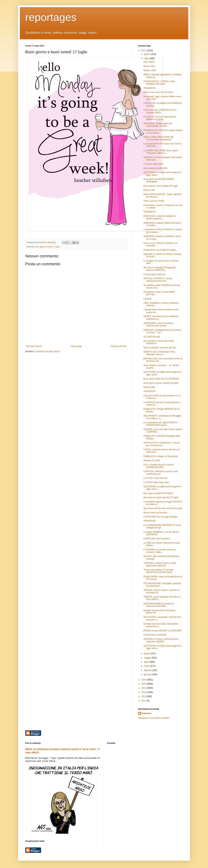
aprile (147, 662)
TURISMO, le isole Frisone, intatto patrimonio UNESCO (160, 564)
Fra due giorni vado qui (154, 274)
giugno (147, 654)
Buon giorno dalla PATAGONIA (158, 493)
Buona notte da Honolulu (155, 513)
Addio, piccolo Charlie (154, 201)
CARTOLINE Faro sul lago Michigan (161, 517)
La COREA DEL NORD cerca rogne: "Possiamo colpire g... (161, 152)
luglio (147, 58)
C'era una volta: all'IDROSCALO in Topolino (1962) (160, 111)
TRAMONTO (149, 88)
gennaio (148, 674)
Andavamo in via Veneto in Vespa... (160, 250)
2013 (144, 692)
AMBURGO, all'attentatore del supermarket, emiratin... (158, 125)
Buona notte (149, 66)
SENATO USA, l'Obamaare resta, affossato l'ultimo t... (159, 353)
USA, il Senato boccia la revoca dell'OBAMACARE (158, 466)
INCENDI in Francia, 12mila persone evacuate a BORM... (161, 640)
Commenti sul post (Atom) (47, 351)
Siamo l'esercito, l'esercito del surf (160, 348)
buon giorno (40, 247)
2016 (144, 680)
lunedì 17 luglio (53, 247)
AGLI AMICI (149, 62)
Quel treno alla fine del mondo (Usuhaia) (163, 508)
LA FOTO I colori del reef (155, 478)
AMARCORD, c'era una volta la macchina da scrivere (158, 324)
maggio (148, 658)
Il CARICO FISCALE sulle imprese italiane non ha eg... (160, 118)
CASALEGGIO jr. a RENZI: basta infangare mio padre (159, 83)
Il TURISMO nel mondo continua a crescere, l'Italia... (160, 551)
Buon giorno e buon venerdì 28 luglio (161, 383)
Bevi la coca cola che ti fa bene (158, 92)
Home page (76, 346)
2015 (144, 684)
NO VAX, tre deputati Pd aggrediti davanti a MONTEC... (159, 269)
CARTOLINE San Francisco (157, 539)
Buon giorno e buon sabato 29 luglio (161, 186)
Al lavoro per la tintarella (155, 635)
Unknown (147, 713)
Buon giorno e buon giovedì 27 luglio (161, 497)
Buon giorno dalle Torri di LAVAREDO (161, 379)
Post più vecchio (119, 346)
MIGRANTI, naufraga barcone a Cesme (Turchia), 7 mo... (162, 331)
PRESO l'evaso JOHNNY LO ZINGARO (162, 631)
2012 (144, 696)
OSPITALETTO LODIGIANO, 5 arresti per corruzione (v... (161, 444)
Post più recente (34, 346)
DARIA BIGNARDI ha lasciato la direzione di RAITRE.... (159, 605)
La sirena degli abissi (153, 164)
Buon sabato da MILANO (155, 168)
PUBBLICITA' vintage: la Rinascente (161, 456)
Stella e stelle (150, 70)
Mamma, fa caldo (152, 460)
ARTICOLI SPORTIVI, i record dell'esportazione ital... (158, 280)
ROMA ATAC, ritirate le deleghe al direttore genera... (159, 217)
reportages (51, 17)
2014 (144, 688)
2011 (144, 701)
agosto (147, 54)
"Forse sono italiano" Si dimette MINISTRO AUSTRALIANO (158, 571)
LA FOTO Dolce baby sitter (156, 482)
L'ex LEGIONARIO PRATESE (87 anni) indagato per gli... (162, 526)
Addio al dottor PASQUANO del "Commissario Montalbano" (158, 138)
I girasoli (147, 299)
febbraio (148, 670)
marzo (147, 666)
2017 (144, 51)
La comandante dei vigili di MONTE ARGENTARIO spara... (160, 424)
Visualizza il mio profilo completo (154, 718)
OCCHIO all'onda (152, 337)
